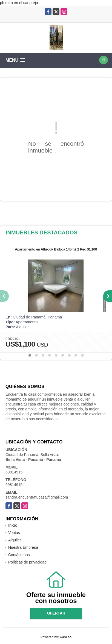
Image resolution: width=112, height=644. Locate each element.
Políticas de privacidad (27, 562)
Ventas (14, 533)
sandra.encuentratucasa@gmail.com (37, 497)
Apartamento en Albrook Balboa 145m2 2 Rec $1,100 (56, 249)
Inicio (13, 525)
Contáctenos (19, 555)
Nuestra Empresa (23, 547)
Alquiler (15, 540)
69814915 (14, 472)
